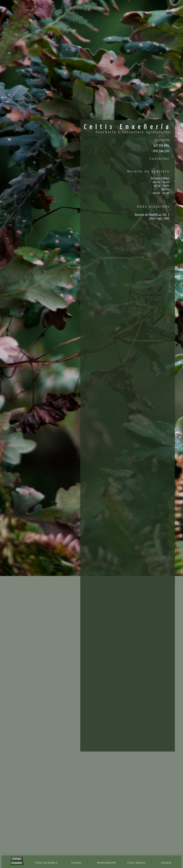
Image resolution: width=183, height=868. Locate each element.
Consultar (160, 159)
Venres (166, 189)
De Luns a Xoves (160, 178)
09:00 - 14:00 (161, 182)
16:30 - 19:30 (162, 185)
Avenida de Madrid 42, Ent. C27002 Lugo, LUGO (152, 216)
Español (17, 863)
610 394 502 (161, 151)
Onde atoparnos (153, 206)
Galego (17, 859)
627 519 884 (161, 145)
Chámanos (162, 140)
